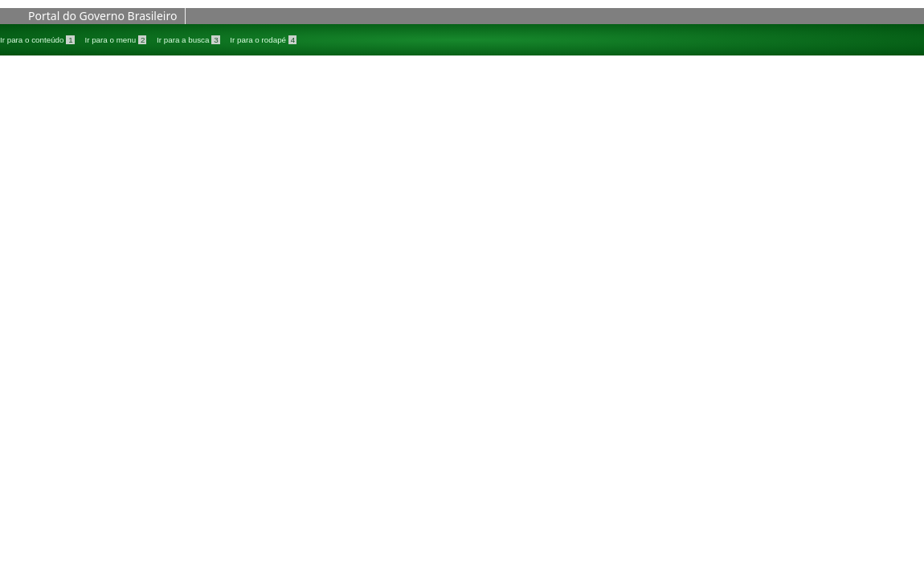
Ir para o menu (117, 40)
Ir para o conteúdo (38, 40)
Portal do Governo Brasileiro (102, 16)
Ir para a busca (189, 40)
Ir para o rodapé (263, 40)
